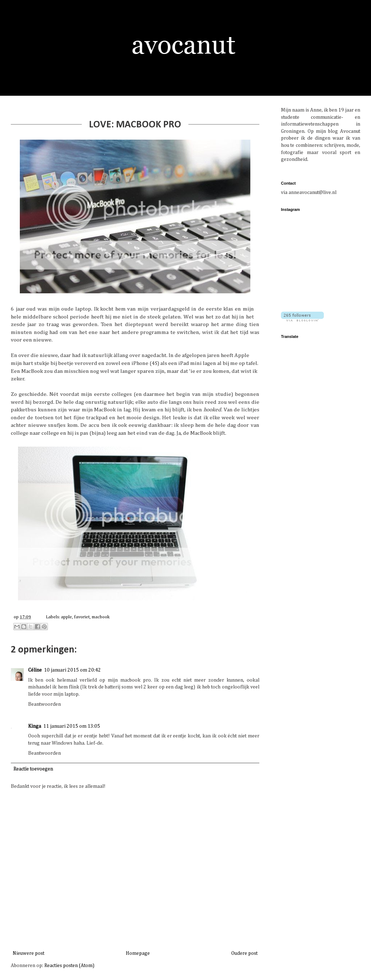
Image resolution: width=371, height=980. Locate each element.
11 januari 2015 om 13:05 (72, 726)
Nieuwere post (28, 953)
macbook (101, 617)
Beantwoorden (44, 704)
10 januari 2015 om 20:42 (72, 670)
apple (66, 617)
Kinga (35, 726)
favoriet (82, 617)
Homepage (138, 953)
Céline (35, 670)
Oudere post (244, 953)
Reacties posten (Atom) (69, 966)
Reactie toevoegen (33, 769)
